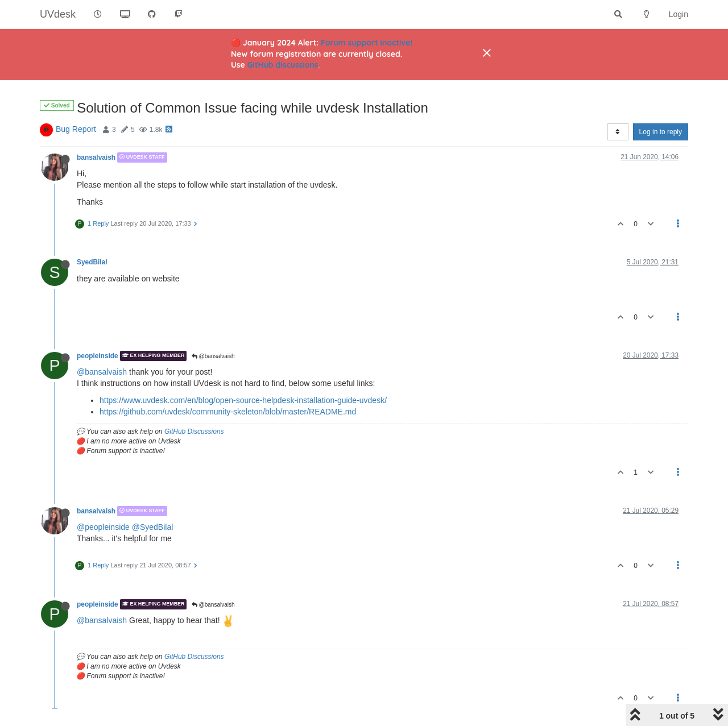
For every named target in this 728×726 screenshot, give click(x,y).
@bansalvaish (213, 356)
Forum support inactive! (367, 43)
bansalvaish (96, 157)
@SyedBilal (153, 527)
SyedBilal (92, 262)
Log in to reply (661, 132)
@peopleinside (103, 527)
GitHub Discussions (194, 432)
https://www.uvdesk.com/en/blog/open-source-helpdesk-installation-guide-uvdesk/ (243, 400)
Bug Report (76, 129)
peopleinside (98, 356)
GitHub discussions (283, 65)
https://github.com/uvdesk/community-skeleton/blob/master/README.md (228, 412)
